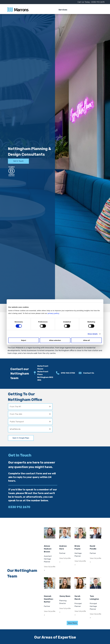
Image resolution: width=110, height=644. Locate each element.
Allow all (86, 340)
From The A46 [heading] (16, 414)
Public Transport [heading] (17, 422)
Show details (93, 334)
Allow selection (55, 340)
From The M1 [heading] (15, 407)
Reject (24, 340)
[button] (50, 407)
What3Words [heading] (15, 429)
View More (72, 623)
